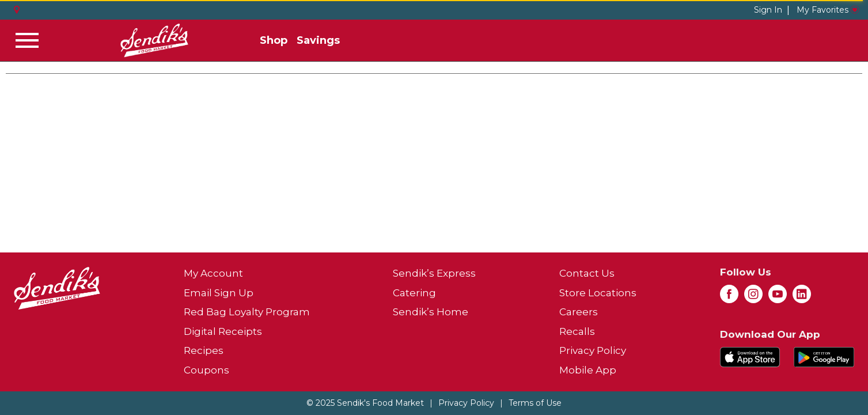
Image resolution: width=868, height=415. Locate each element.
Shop (274, 40)
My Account (213, 273)
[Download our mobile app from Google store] (824, 356)
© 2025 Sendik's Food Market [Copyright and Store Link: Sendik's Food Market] (365, 403)
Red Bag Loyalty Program (247, 312)
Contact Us (587, 273)
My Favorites (828, 10)
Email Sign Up (219, 293)
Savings (318, 40)
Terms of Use (535, 403)
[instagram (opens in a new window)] (753, 297)
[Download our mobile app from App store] (750, 356)
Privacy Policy (593, 350)
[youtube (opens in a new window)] (778, 297)
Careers (579, 312)
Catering (414, 293)
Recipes (204, 350)
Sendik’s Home (431, 312)
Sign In (768, 10)
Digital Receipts (223, 331)
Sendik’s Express (434, 273)
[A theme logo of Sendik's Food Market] (154, 40)
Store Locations (598, 293)
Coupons (206, 370)
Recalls (577, 331)
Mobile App (588, 370)
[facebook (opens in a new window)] (729, 297)
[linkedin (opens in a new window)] (802, 297)
